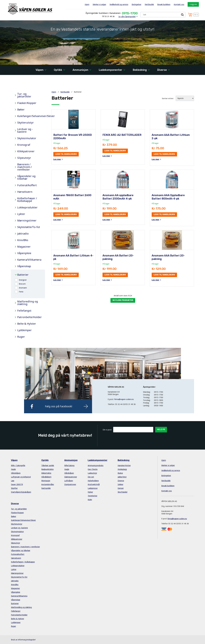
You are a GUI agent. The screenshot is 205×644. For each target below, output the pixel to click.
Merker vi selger (99, 4)
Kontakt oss (179, 4)
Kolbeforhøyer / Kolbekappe (27, 200)
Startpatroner (70, 484)
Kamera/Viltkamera (29, 260)
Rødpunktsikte (47, 469)
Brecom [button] (22, 284)
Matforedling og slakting (28, 303)
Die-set (91, 477)
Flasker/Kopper (27, 103)
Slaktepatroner (71, 477)
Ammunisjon (80, 70)
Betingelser (136, 4)
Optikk (58, 70)
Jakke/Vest (122, 477)
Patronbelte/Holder (29, 317)
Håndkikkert (46, 477)
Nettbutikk (149, 4)
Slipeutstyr (24, 158)
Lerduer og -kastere (25, 130)
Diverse (162, 70)
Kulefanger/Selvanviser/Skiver (29, 116)
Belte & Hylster (27, 324)
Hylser (90, 492)
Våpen (39, 70)
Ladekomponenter (110, 70)
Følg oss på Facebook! (59, 406)
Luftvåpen (69, 481)
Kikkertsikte (46, 473)
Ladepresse (93, 488)
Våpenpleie (24, 253)
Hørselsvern (25, 192)
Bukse (120, 473)
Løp (13, 481)
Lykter (21, 214)
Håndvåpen (16, 473)
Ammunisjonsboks (96, 465)
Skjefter (14, 488)
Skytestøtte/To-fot (29, 227)
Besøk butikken (164, 4)
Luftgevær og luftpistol (21, 477)
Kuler (90, 500)
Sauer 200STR (17, 484)
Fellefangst (24, 311)
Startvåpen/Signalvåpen (21, 492)
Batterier (23, 275)
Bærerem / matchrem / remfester (25, 167)
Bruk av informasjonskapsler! (23, 640)
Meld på (161, 430)
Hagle (13, 469)
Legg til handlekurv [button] (66, 154)
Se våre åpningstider (127, 17)
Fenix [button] (21, 292)
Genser (121, 488)
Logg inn (193, 4)
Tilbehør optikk (48, 465)
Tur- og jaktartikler (24, 95)
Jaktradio (23, 234)
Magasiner (24, 247)
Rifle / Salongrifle (18, 465)
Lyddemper (24, 330)
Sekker (120, 484)
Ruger (21, 337)
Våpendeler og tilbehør (26, 177)
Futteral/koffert (27, 185)
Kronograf (24, 145)
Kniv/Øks (23, 240)
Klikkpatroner (26, 151)
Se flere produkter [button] (123, 300)
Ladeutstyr (92, 473)
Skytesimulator (27, 138)
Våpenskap (24, 266)
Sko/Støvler (123, 492)
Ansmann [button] (23, 288)
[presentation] (133, 439)
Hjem (87, 4)
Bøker (21, 110)
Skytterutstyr (25, 123)
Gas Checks (93, 469)
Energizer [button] (23, 280)
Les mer (57, 159)
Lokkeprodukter (27, 207)
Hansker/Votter (124, 465)
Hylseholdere (93, 481)
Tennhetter (92, 496)
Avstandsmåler (48, 484)
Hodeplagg (122, 469)
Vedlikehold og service (119, 4)
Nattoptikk (46, 488)
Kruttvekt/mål (94, 484)
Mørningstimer (27, 221)
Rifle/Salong (69, 465)
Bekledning (140, 70)
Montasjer (46, 481)
